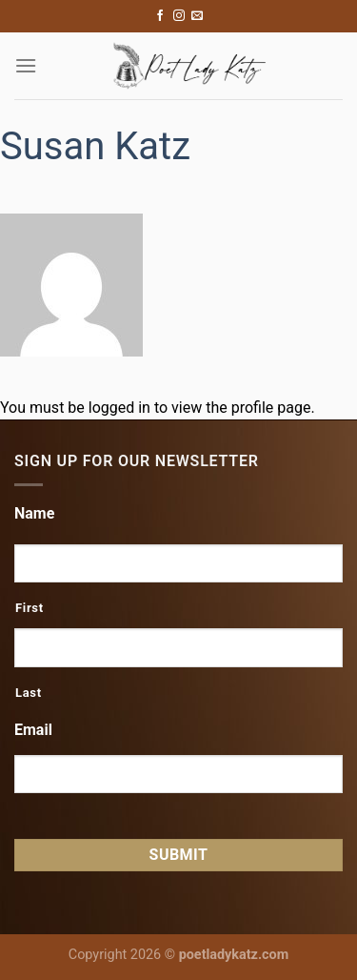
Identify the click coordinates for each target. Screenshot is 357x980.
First (30, 608)
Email (33, 730)
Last (29, 693)
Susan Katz (95, 146)
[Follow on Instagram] (179, 16)
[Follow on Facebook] (160, 16)
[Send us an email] (197, 16)
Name (34, 513)
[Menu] (26, 65)
